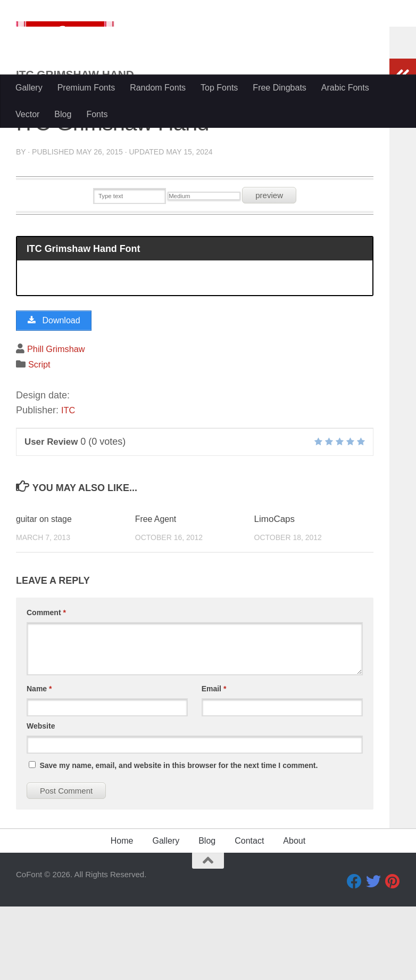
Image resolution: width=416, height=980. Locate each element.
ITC (69, 484)
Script (40, 438)
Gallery (29, 88)
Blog (63, 114)
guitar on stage (46, 593)
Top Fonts (219, 88)
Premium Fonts (86, 88)
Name (39, 762)
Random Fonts (158, 88)
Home (122, 914)
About (294, 914)
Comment (46, 686)
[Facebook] (354, 955)
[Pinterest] (393, 955)
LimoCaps (275, 593)
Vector (27, 114)
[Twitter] (373, 955)
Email (214, 762)
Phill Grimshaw (59, 422)
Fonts (97, 114)
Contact (249, 914)
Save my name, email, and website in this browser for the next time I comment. (178, 839)
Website (41, 799)
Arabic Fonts (345, 88)
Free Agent (157, 593)
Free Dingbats (280, 88)
